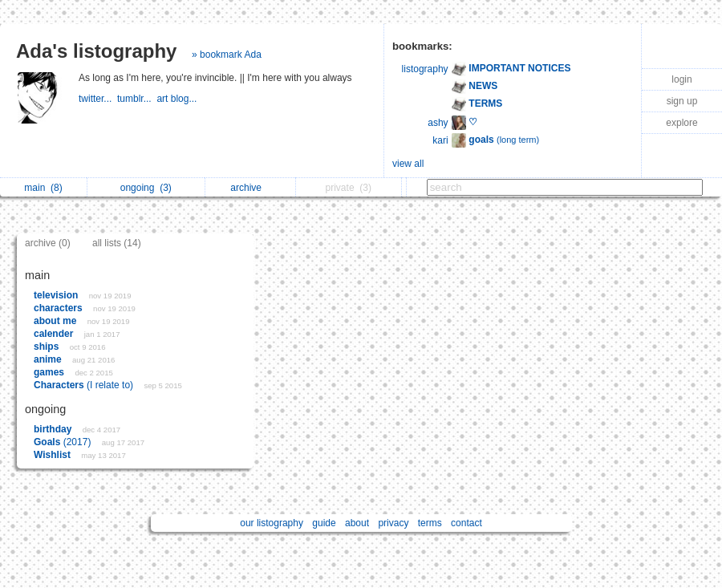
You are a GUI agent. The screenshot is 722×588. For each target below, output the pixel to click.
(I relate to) (85, 385)
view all (408, 164)
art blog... (178, 99)
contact (466, 523)
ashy (438, 123)
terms (430, 523)
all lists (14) (117, 243)
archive (250, 188)
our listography (272, 523)
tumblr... (137, 99)
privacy (393, 523)
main (43, 188)
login (681, 79)
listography (425, 69)
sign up (682, 101)
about (357, 523)
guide (324, 523)
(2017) (64, 442)
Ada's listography (96, 51)
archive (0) (48, 243)
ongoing (146, 188)
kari (440, 140)
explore (681, 123)
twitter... (98, 99)
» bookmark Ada (227, 55)
